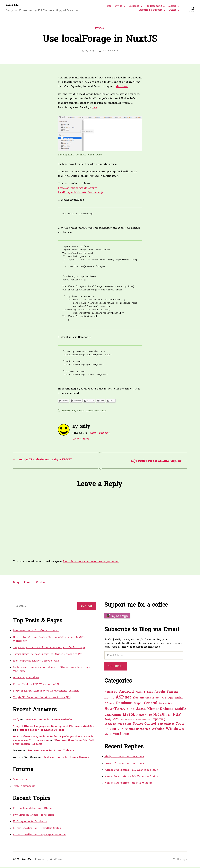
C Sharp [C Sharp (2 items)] (109, 704)
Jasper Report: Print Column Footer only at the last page (49, 648)
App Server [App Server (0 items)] (109, 699)
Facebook (105, 434)
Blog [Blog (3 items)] (136, 698)
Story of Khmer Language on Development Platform (46, 692)
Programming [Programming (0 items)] (126, 720)
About (30, 583)
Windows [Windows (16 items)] (175, 730)
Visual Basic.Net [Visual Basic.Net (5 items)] (137, 730)
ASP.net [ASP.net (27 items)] (123, 698)
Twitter (93, 434)
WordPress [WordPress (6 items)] (121, 735)
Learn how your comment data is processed (91, 562)
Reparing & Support (151, 10)
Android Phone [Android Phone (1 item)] (144, 693)
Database (134, 6)
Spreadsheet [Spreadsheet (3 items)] (166, 725)
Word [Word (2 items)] (108, 735)
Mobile (172, 6)
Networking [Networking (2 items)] (144, 716)
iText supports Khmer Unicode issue (36, 661)
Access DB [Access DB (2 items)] (111, 693)
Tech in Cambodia (24, 787)
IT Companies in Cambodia (30, 822)
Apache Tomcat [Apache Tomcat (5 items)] (166, 693)
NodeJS (100, 30)
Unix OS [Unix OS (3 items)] (110, 730)
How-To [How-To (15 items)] (112, 710)
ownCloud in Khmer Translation (33, 816)
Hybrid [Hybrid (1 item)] (124, 710)
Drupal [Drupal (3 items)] (138, 704)
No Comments (111, 52)
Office (119, 6)
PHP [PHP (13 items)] (177, 715)
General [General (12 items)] (151, 704)
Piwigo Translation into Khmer (33, 809)
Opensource (20, 780)
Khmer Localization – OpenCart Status (37, 829)
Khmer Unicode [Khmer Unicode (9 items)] (160, 710)
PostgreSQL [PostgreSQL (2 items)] (112, 720)
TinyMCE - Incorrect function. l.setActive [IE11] (42, 698)
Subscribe (116, 667)
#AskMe (13, 6)
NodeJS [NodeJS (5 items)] (159, 715)
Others (172, 10)
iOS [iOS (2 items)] (132, 710)
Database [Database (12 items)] (124, 704)
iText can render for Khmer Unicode (36, 631)
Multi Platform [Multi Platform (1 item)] (113, 716)
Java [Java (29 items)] (141, 709)
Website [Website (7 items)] (158, 730)
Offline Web (92, 412)
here (95, 109)
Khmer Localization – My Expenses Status (40, 835)
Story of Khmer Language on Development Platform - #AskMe (53, 727)
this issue (122, 88)
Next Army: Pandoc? (26, 678)
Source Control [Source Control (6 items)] (145, 724)
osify (92, 52)
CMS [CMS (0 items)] (142, 699)
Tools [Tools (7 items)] (180, 724)
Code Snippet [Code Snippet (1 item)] (153, 699)
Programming (154, 6)
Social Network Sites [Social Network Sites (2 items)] (118, 725)
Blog (17, 583)
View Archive (82, 440)
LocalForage (69, 412)
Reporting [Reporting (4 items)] (159, 720)
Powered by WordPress (49, 860)
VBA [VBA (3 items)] (120, 730)
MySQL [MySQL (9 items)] (129, 715)
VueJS (103, 412)
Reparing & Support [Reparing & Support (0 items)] (142, 720)
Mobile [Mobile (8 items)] (181, 710)
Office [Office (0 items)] (169, 716)
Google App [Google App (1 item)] (166, 704)
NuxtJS (81, 412)
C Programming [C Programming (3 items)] (173, 698)
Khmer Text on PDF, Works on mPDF (36, 685)
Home (108, 6)
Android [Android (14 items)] (126, 692)
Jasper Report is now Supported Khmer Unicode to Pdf (48, 655)
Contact (46, 583)
